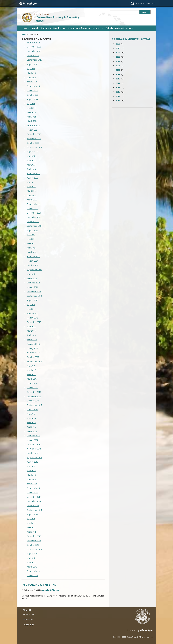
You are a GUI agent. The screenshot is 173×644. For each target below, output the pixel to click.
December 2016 (34, 392)
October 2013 (33, 545)
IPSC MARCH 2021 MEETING (39, 585)
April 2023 (31, 169)
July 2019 (31, 305)
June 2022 (31, 187)
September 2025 (34, 60)
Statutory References (79, 28)
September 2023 (34, 147)
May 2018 (31, 331)
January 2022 (33, 208)
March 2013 (32, 567)
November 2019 (34, 291)
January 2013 (33, 576)
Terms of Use (28, 614)
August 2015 (33, 462)
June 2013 (31, 562)
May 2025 (31, 73)
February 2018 (33, 344)
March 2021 (32, 252)
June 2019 (31, 309)
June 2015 (31, 471)
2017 (118, 83)
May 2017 (31, 375)
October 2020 (33, 265)
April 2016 (31, 427)
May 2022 (31, 191)
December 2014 (34, 497)
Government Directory (145, 3)
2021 (118, 66)
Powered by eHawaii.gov (140, 632)
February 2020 (33, 283)
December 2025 (34, 47)
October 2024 (33, 95)
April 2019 (31, 313)
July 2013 (31, 558)
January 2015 (33, 492)
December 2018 (34, 322)
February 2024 (33, 125)
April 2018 (31, 335)
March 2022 (32, 200)
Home (26, 28)
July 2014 (31, 519)
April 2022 (31, 195)
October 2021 (33, 222)
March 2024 (32, 121)
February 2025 (33, 86)
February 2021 (33, 257)
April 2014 (31, 532)
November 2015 (34, 449)
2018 (118, 79)
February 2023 (33, 174)
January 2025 (33, 90)
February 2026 (33, 42)
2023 (118, 57)
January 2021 (33, 261)
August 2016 (33, 409)
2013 (118, 101)
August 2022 (33, 178)
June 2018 (31, 326)
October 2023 (33, 143)
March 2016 (32, 431)
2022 (118, 61)
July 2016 (31, 414)
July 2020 (31, 274)
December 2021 (34, 213)
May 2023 (31, 165)
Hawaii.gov (28, 4)
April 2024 (31, 117)
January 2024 (33, 130)
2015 (118, 92)
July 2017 (31, 366)
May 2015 (31, 475)
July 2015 (31, 466)
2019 (118, 74)
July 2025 (31, 69)
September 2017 (34, 361)
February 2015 (33, 488)
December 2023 (34, 134)
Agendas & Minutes (41, 28)
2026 (118, 44)
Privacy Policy (28, 625)
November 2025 (34, 51)
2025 (118, 48)
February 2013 (33, 571)
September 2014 (34, 510)
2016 (118, 87)
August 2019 (33, 300)
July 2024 (31, 104)
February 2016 (33, 436)
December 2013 (34, 536)
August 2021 (33, 230)
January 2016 (33, 440)
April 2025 (31, 77)
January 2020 (33, 287)
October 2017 (33, 357)
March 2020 (32, 278)
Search (145, 12)
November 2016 (34, 396)
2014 (118, 96)
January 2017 (33, 388)
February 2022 (33, 204)
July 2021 (31, 235)
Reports (96, 28)
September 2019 (34, 296)
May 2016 (31, 423)
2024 (118, 53)
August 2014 (33, 514)
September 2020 (34, 270)
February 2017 (33, 383)
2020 (118, 70)
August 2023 (33, 152)
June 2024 (31, 108)
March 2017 (32, 379)
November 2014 (34, 501)
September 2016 (34, 405)
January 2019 (33, 318)
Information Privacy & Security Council (56, 19)
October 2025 (33, 56)
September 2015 (34, 458)
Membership (59, 28)
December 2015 (34, 444)
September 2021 (34, 226)
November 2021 (34, 217)
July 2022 (31, 182)
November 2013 (34, 540)
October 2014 (33, 506)
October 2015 (33, 453)
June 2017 (31, 370)
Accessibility (28, 620)
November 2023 (34, 139)
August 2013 (33, 554)
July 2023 (31, 156)
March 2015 (32, 484)
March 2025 (32, 82)
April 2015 (31, 479)
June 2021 (31, 239)
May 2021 (31, 243)
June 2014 (31, 523)
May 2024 (31, 112)
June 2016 (31, 418)
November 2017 (34, 353)
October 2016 (33, 401)
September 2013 (34, 549)
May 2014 (31, 527)
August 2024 (33, 99)
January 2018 (33, 348)
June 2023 (31, 160)
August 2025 (33, 64)
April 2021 (31, 248)
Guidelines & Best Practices (119, 28)
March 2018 (32, 339)
